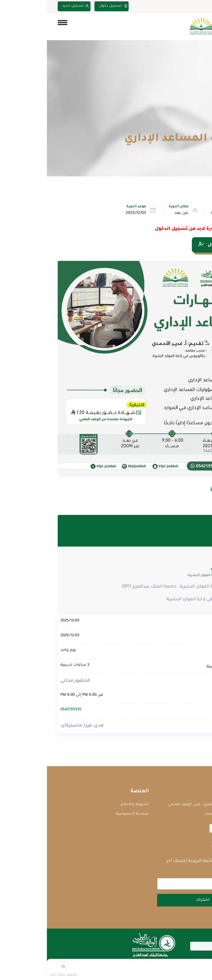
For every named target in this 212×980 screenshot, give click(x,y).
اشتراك (156, 900)
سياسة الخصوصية (85, 814)
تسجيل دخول (66, 6)
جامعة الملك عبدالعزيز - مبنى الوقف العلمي (158, 805)
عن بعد (134, 213)
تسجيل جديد (29, 6)
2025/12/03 (89, 213)
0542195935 (24, 710)
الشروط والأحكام (88, 805)
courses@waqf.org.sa (176, 814)
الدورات (177, 126)
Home (196, 126)
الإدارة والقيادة (177, 213)
